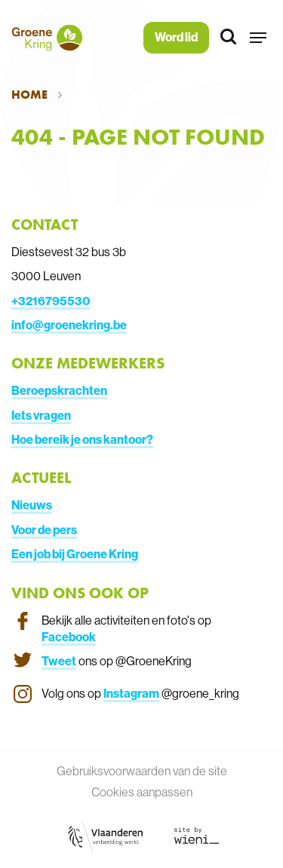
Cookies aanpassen (142, 792)
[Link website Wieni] (197, 836)
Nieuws (32, 505)
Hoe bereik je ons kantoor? (82, 439)
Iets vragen (41, 415)
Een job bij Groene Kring (75, 554)
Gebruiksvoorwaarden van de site (142, 771)
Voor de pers (44, 530)
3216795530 (54, 301)
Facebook (69, 637)
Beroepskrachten (59, 390)
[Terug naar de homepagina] (47, 38)
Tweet (59, 661)
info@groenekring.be (69, 325)
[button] (258, 38)
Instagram (131, 693)
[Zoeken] (229, 38)
